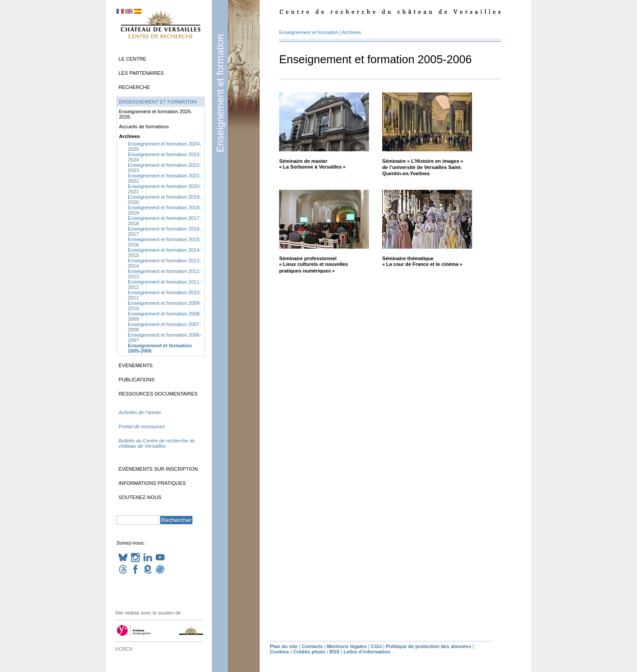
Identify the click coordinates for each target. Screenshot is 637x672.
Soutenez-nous (140, 497)
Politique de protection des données (428, 646)
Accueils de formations (144, 127)
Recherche (134, 87)
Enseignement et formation (220, 93)
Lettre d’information (367, 652)
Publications (136, 380)
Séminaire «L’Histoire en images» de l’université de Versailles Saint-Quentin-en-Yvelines (423, 167)
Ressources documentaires (158, 394)
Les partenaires (141, 73)
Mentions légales (347, 646)
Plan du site (284, 646)
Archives (351, 32)
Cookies (280, 652)
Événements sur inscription (158, 469)
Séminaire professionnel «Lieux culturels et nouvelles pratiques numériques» (314, 265)
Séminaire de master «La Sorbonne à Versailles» (312, 164)
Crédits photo (309, 652)
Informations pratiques (152, 483)
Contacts (312, 646)
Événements (136, 365)
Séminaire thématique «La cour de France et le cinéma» (422, 261)
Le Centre (132, 59)
